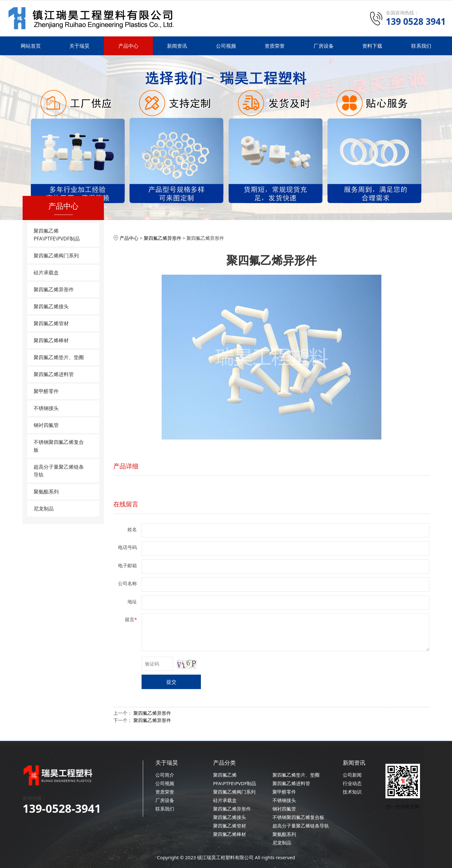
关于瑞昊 (79, 46)
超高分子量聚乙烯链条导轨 (59, 471)
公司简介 (165, 775)
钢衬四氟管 (46, 425)
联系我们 (421, 46)
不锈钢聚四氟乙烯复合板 (59, 446)
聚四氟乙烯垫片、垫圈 (59, 357)
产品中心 (128, 46)
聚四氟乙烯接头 (51, 306)
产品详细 (126, 466)
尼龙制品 (44, 509)
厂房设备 (324, 46)
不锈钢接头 (46, 408)
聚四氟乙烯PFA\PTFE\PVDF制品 (57, 235)
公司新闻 (352, 775)
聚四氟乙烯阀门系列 (56, 256)
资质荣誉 (275, 46)
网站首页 (31, 46)
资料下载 (372, 46)
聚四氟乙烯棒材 (51, 340)
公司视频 (226, 46)
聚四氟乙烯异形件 (54, 289)
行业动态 (352, 783)
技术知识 (352, 792)
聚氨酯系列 (46, 492)
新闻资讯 (177, 46)
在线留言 (126, 504)
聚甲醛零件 (46, 391)
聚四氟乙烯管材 (51, 323)
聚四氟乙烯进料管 (54, 374)
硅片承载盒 (46, 272)
